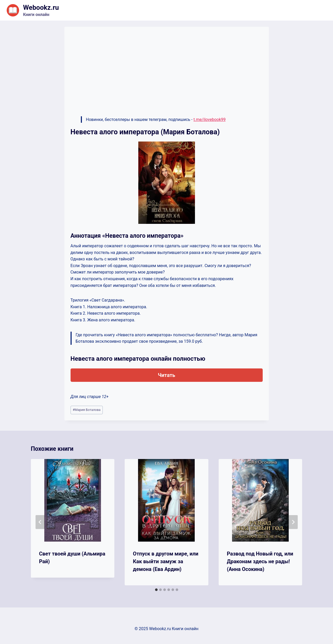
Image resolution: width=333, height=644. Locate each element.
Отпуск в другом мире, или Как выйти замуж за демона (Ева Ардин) (166, 561)
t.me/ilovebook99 (210, 120)
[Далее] (293, 522)
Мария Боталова (87, 410)
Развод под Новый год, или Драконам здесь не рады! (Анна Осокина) (260, 561)
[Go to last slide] (40, 522)
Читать (166, 375)
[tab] (156, 590)
